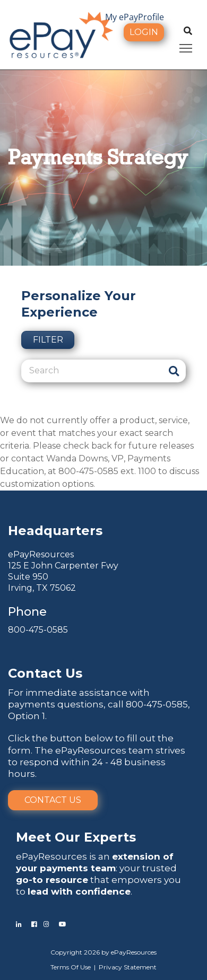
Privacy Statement (128, 967)
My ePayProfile (135, 17)
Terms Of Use (71, 967)
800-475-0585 (38, 630)
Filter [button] (48, 340)
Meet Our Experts (76, 837)
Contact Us (53, 800)
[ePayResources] (61, 34)
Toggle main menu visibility (187, 46)
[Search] (92, 371)
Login (144, 32)
